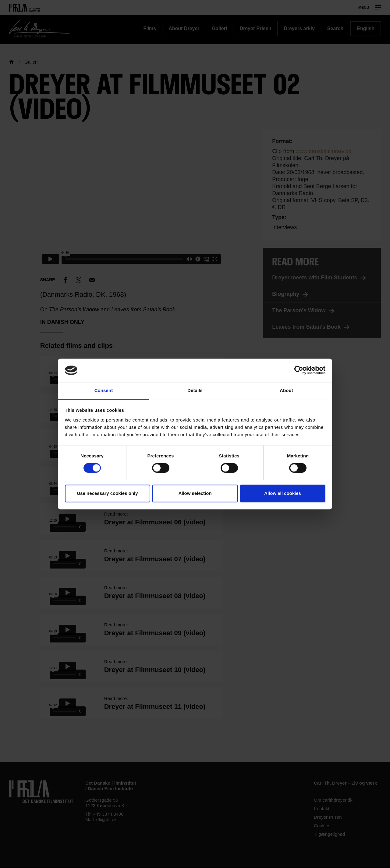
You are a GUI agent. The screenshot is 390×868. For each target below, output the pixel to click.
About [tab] (286, 390)
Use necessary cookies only (107, 493)
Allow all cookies (283, 493)
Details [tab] (195, 390)
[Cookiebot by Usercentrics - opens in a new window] (299, 370)
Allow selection (195, 493)
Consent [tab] (104, 390)
